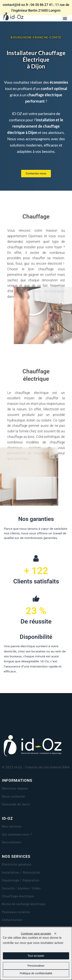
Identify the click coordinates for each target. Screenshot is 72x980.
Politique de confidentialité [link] (36, 973)
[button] (65, 18)
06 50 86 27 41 (42, 5)
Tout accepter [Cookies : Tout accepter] (36, 956)
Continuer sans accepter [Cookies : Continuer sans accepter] (36, 934)
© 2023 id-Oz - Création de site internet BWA (36, 767)
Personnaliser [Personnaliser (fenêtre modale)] (36, 966)
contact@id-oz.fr (15, 5)
